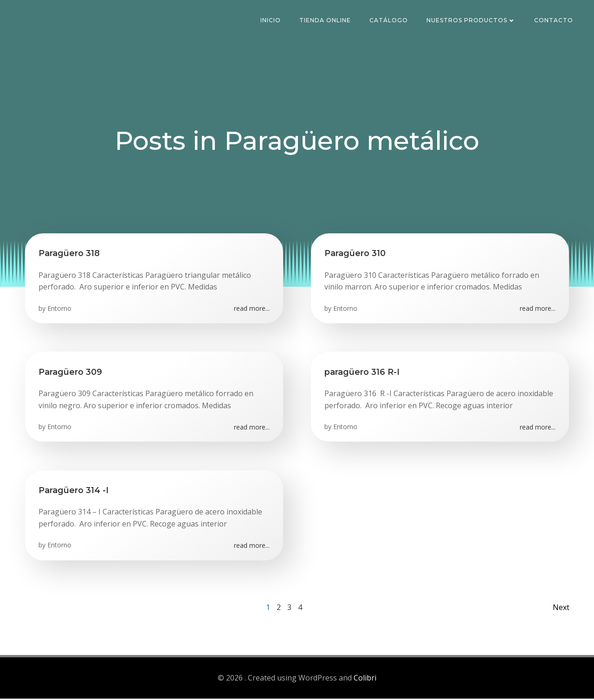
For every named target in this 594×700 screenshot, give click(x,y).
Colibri (365, 680)
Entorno (60, 310)
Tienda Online (326, 21)
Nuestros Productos (471, 21)
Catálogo (389, 21)
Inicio (271, 21)
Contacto (554, 21)
